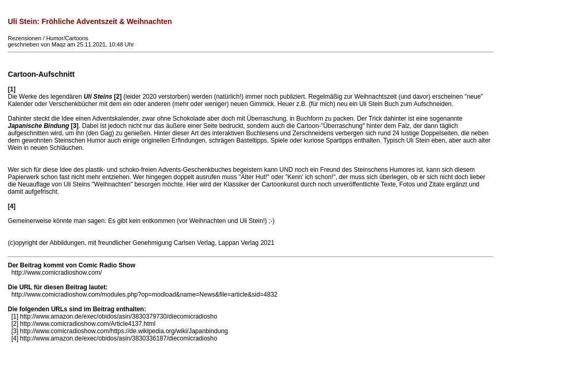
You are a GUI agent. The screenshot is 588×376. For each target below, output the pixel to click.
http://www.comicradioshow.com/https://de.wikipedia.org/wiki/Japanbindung (124, 331)
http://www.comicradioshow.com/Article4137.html (87, 324)
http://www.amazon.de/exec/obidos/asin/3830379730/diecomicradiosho (119, 316)
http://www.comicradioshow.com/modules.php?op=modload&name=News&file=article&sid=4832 (145, 295)
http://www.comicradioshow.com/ (57, 273)
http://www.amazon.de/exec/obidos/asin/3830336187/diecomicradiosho (119, 338)
